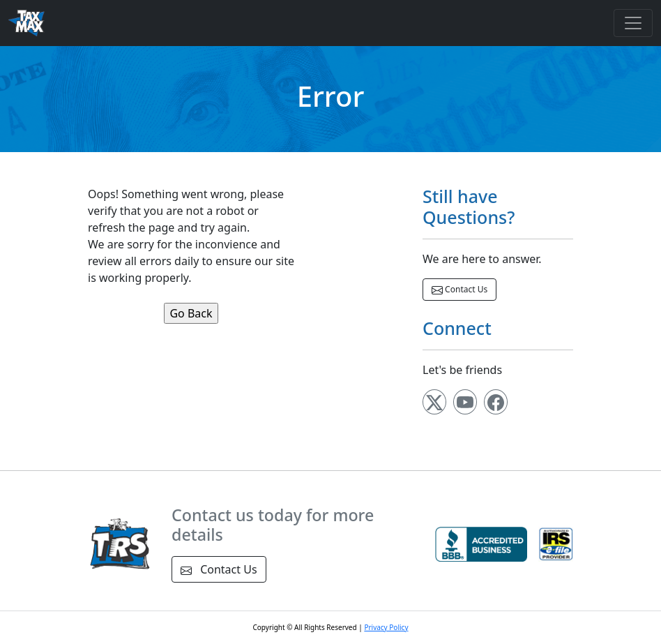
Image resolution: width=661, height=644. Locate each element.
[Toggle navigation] (633, 23)
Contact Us (459, 290)
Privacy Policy (386, 627)
